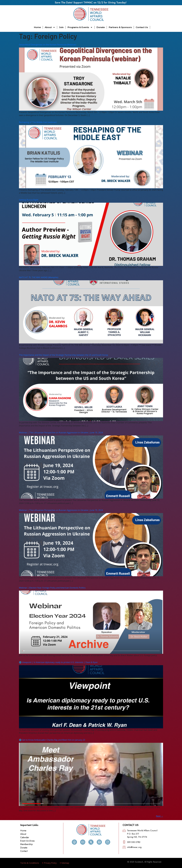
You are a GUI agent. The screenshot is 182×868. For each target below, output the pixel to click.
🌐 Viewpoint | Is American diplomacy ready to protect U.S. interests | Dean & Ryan (58, 662)
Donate (101, 27)
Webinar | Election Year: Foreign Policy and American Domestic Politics (52, 588)
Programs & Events (80, 27)
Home (37, 27)
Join (61, 27)
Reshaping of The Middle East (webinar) (38, 122)
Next (160, 816)
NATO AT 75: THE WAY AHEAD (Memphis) (39, 277)
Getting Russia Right (29, 200)
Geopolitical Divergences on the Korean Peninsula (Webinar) (48, 45)
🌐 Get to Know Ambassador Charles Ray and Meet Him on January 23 (52, 740)
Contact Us (142, 27)
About (50, 27)
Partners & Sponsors (120, 27)
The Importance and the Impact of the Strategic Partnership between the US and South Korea (63, 355)
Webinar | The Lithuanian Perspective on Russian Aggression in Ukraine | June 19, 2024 (61, 433)
